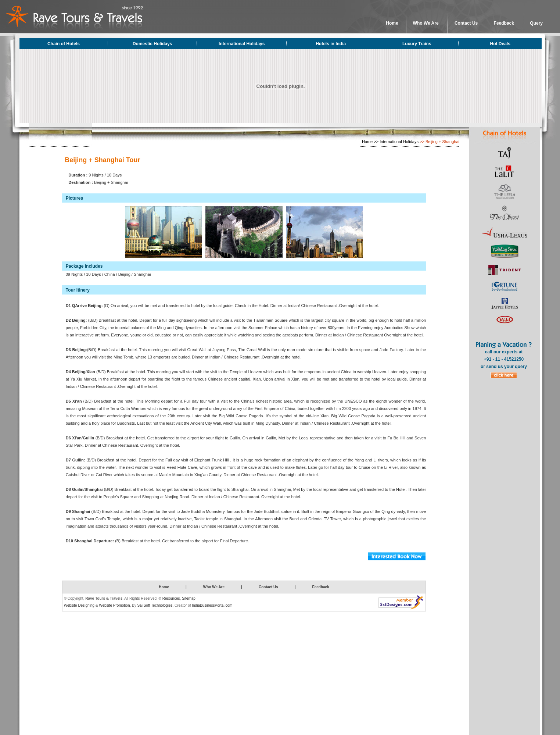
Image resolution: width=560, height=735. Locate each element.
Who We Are (426, 23)
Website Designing (79, 605)
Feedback (504, 23)
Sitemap (189, 598)
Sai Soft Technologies (155, 605)
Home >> (370, 142)
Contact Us (466, 23)
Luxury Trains (417, 44)
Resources (171, 598)
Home (392, 23)
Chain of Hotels (64, 44)
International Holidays (242, 44)
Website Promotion (114, 605)
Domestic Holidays (152, 44)
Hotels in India (331, 44)
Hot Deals (500, 44)
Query (536, 23)
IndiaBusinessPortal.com (212, 605)
